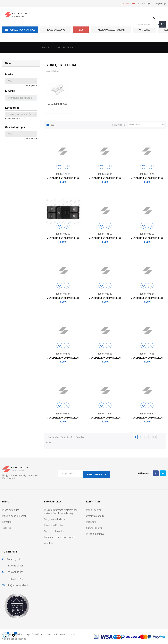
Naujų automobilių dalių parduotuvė (20, 475)
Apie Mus (49, 543)
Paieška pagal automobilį (111, 30)
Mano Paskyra (94, 510)
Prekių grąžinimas (95, 534)
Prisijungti (91, 522)
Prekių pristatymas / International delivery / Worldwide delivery (61, 512)
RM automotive (10, 478)
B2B (81, 30)
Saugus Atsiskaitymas (55, 519)
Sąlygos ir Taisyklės (54, 531)
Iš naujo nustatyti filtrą (15, 119)
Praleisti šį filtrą (30, 86)
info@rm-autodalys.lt (17, 585)
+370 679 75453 (15, 572)
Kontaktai (144, 30)
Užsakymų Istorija (95, 516)
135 (154, 437)
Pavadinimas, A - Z (147, 125)
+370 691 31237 (15, 579)
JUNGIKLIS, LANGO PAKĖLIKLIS (63, 178)
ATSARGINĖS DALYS (58, 104)
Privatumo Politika (53, 525)
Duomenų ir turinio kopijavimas (60, 537)
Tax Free (7, 528)
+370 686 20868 (15, 566)
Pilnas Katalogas (56, 30)
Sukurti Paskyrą (94, 528)
